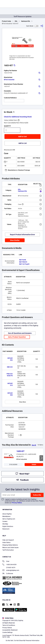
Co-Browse (8, 574)
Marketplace (6, 516)
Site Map (5, 524)
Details (34, 465)
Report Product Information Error (22, 235)
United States (8, 618)
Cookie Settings (7, 632)
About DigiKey (7, 514)
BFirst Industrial (9, 80)
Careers (5, 521)
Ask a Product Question (17, 337)
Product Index (6, 21)
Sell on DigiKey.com (9, 519)
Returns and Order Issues (10, 548)
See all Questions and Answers (20, 333)
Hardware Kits (26, 21)
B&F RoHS (23, 260)
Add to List (23, 143)
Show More (23, 402)
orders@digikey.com (11, 570)
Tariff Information (8, 550)
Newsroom (6, 529)
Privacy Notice (17, 503)
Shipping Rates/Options (10, 545)
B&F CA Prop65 (24, 264)
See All (34, 445)
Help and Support (8, 540)
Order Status (6, 543)
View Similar (15, 240)
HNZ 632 (10, 367)
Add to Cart (22, 137)
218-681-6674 (9, 568)
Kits (16, 21)
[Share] (42, 26)
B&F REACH (23, 262)
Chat (6, 562)
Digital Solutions (8, 526)
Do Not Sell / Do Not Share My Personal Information (23, 641)
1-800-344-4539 (9, 565)
